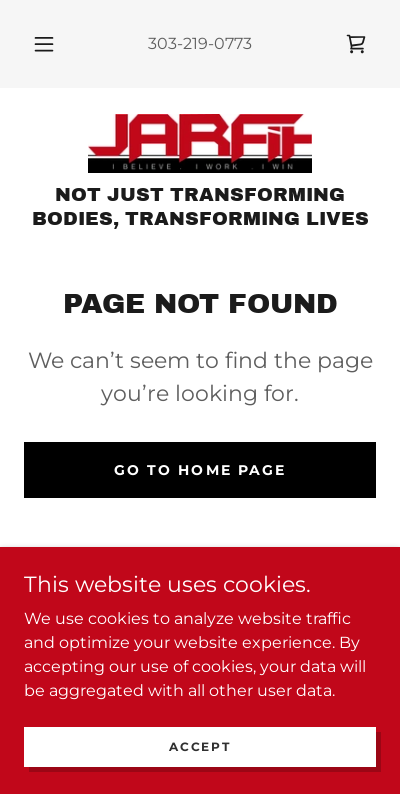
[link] (356, 44)
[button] (44, 44)
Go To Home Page (199, 470)
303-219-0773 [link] (200, 43)
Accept (199, 746)
